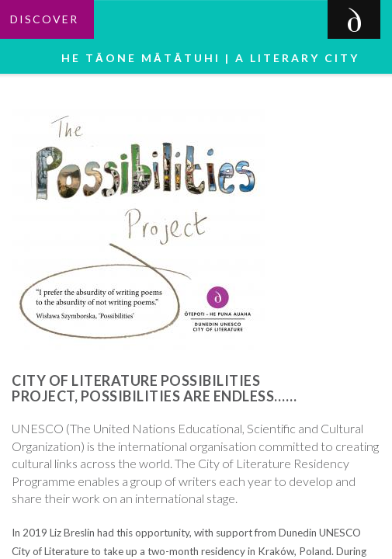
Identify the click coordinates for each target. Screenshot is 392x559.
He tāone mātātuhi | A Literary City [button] (215, 58)
